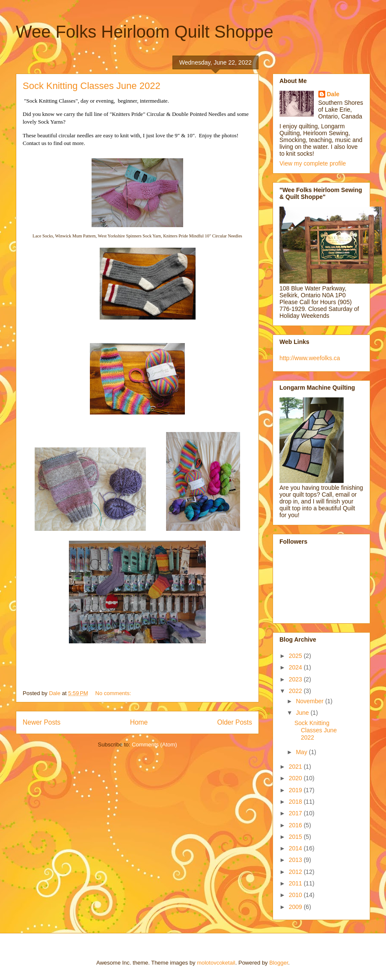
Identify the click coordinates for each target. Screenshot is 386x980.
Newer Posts (42, 722)
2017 (296, 813)
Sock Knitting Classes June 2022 (92, 86)
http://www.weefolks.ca (310, 358)
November (310, 701)
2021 (296, 767)
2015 (296, 837)
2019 (296, 790)
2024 (296, 667)
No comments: (114, 693)
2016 (296, 825)
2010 (296, 895)
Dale (333, 94)
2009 (296, 907)
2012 (296, 872)
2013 (296, 860)
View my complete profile (313, 163)
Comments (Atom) (154, 745)
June (303, 713)
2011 (296, 883)
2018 (296, 802)
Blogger (279, 963)
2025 (296, 656)
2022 (296, 691)
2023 (296, 679)
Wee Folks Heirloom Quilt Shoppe (145, 32)
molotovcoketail (216, 963)
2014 (296, 848)
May (302, 752)
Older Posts (235, 722)
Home (139, 722)
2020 (296, 778)
